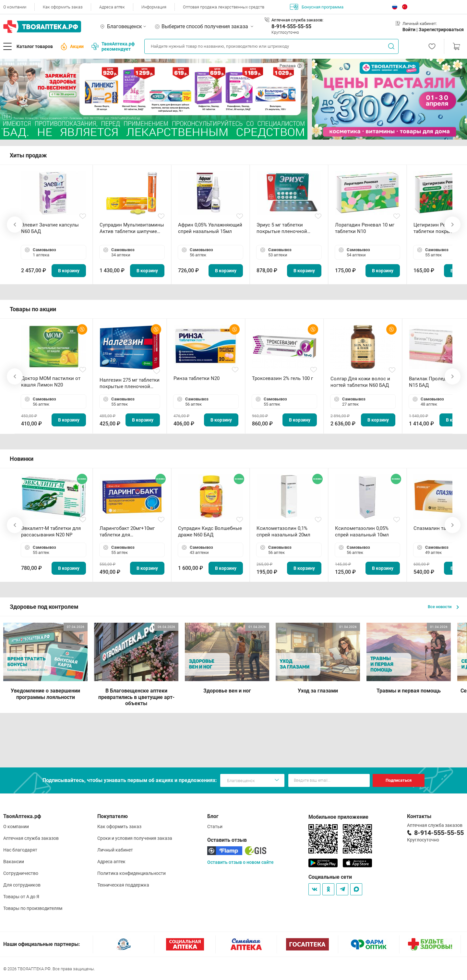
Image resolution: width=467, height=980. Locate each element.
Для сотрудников (22, 885)
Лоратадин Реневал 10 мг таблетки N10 (365, 228)
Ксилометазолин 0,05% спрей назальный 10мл (362, 532)
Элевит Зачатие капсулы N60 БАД (50, 228)
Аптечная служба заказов (31, 838)
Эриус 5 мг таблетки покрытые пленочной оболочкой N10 (282, 228)
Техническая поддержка (123, 885)
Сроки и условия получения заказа (135, 838)
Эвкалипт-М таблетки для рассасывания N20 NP (51, 532)
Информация (154, 7)
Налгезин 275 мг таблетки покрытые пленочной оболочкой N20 (130, 383)
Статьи (215, 827)
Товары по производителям (33, 908)
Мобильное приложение (338, 817)
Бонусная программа (317, 7)
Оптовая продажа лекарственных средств (224, 7)
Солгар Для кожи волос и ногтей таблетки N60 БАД (360, 382)
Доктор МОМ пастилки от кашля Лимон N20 (51, 382)
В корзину (69, 271)
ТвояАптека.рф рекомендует (113, 46)
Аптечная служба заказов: (297, 20)
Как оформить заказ (63, 7)
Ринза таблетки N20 (197, 378)
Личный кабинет (115, 850)
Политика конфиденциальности (132, 873)
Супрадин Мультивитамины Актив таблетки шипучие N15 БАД (132, 228)
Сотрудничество (21, 873)
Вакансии (14, 862)
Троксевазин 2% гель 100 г (282, 378)
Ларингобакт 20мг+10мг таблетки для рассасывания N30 (127, 532)
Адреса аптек (112, 7)
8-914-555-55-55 (291, 26)
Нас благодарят (20, 850)
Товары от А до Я (21, 897)
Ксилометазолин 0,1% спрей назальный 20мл (283, 532)
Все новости (443, 607)
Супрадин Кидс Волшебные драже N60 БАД (210, 532)
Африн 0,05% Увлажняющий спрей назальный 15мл (210, 228)
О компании (15, 7)
